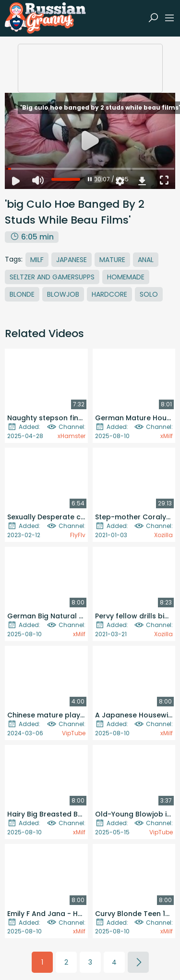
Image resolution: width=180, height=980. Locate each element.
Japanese (72, 260)
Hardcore (109, 294)
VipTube (74, 733)
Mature (112, 260)
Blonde (22, 294)
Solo (149, 294)
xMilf (167, 436)
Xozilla (163, 535)
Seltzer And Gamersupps (52, 277)
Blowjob (63, 294)
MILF (37, 260)
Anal (146, 260)
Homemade (126, 277)
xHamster (72, 436)
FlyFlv (78, 535)
